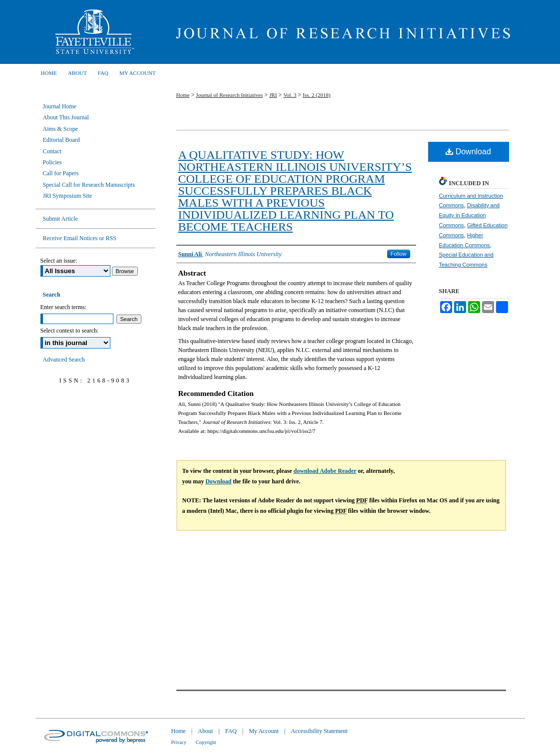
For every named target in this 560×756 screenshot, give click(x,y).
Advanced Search (64, 360)
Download (468, 152)
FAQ (231, 731)
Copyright (206, 742)
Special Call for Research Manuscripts (89, 185)
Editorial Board (61, 140)
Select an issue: (59, 261)
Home (183, 95)
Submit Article (60, 219)
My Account (264, 731)
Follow (399, 254)
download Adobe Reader (325, 471)
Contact (52, 151)
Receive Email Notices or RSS (80, 238)
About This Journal (66, 117)
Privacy (179, 742)
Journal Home (60, 106)
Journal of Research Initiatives (340, 32)
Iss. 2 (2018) (316, 95)
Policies (52, 162)
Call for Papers (61, 173)
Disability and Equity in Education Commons (470, 215)
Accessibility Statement (319, 731)
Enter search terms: (64, 307)
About (205, 731)
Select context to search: (70, 331)
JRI (273, 95)
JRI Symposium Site (68, 196)
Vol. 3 (290, 95)
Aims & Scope (61, 129)
